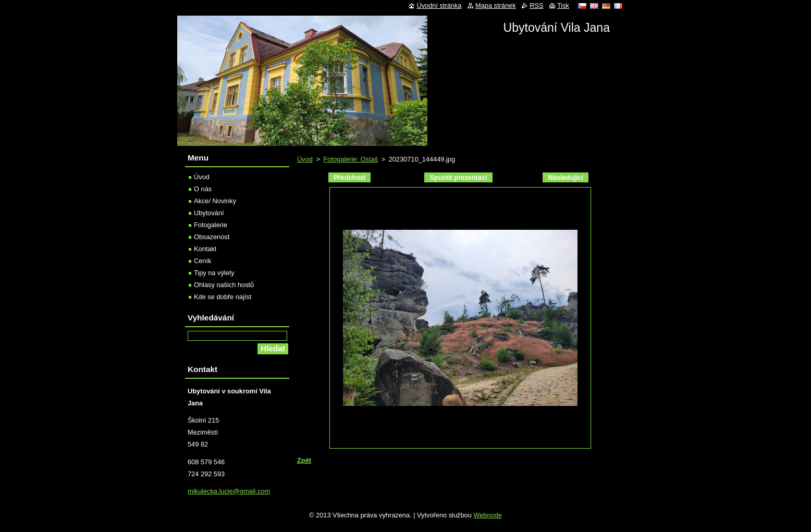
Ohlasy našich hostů (224, 285)
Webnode (488, 515)
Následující (566, 177)
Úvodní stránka (439, 5)
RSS (536, 5)
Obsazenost (212, 237)
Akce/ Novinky (215, 201)
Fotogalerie (211, 225)
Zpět (304, 460)
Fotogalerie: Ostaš (351, 159)
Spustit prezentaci (458, 177)
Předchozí (349, 177)
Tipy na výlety (214, 273)
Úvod (305, 159)
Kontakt (205, 249)
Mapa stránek (496, 5)
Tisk (563, 5)
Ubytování (209, 213)
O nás (203, 189)
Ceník (202, 261)
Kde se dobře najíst (223, 297)
